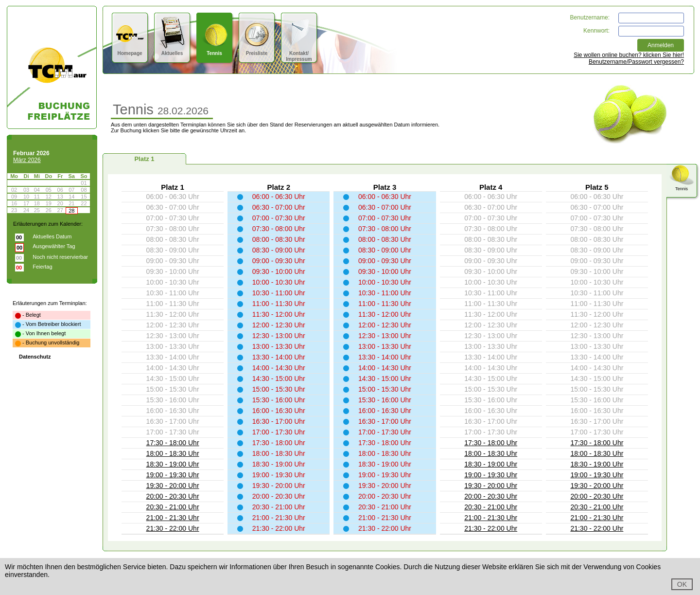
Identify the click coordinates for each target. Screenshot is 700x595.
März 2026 (27, 160)
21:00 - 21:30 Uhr (173, 518)
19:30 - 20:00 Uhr (173, 486)
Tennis (215, 50)
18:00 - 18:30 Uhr (173, 453)
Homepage (130, 50)
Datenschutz (35, 357)
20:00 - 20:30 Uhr (173, 496)
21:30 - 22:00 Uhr (173, 528)
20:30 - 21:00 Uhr (173, 507)
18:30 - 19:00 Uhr (173, 464)
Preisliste (257, 50)
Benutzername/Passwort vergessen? (636, 62)
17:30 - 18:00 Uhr (173, 443)
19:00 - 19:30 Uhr (173, 475)
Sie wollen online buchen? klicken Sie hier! (629, 55)
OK (682, 584)
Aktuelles (172, 50)
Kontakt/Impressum (299, 53)
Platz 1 (144, 159)
